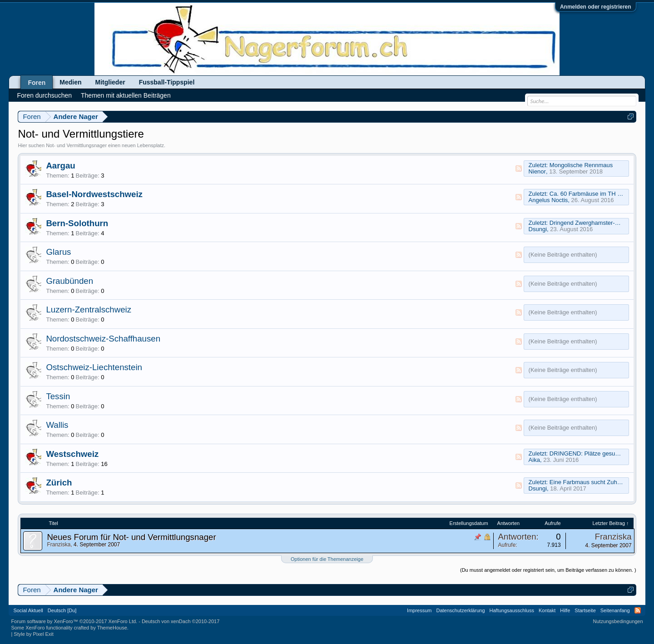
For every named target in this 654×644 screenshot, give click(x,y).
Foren (37, 83)
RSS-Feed (519, 168)
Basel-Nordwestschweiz (94, 194)
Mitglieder (110, 82)
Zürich (59, 483)
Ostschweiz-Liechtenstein (94, 367)
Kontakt (547, 610)
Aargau (60, 166)
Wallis (57, 425)
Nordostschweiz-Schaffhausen (103, 339)
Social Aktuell (28, 610)
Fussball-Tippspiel (167, 82)
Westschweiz (72, 454)
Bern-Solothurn (77, 223)
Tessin (58, 396)
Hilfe (565, 610)
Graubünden (69, 281)
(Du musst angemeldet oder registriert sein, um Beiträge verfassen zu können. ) (548, 570)
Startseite (585, 610)
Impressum (419, 610)
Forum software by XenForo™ (74, 621)
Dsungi (538, 229)
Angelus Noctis (548, 200)
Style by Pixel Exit (33, 634)
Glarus (58, 252)
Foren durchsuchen (44, 95)
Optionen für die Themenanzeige (327, 559)
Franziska (59, 545)
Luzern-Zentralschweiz (89, 310)
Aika (534, 460)
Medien (70, 82)
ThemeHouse (112, 628)
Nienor (537, 171)
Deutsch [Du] (62, 610)
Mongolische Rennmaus (581, 165)
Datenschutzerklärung (461, 610)
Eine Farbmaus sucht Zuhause (590, 482)
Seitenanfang (615, 610)
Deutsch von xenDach (181, 621)
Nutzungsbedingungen (618, 621)
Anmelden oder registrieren (596, 7)
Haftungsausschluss (512, 610)
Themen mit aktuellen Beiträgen (126, 95)
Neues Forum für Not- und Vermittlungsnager (131, 537)
